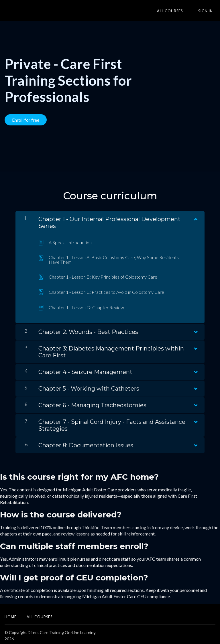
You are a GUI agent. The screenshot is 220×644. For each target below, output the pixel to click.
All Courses (178, 11)
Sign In (208, 11)
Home (11, 614)
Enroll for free (26, 120)
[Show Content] (195, 215)
